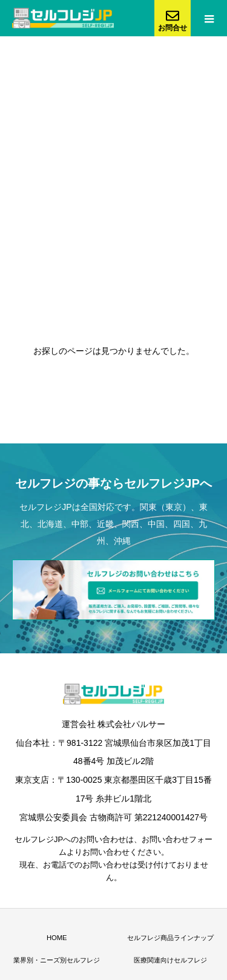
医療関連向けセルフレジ (170, 960)
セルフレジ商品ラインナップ (170, 938)
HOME (57, 938)
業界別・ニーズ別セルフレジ (57, 960)
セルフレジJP (45, 507)
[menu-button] (209, 18)
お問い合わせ (102, 839)
